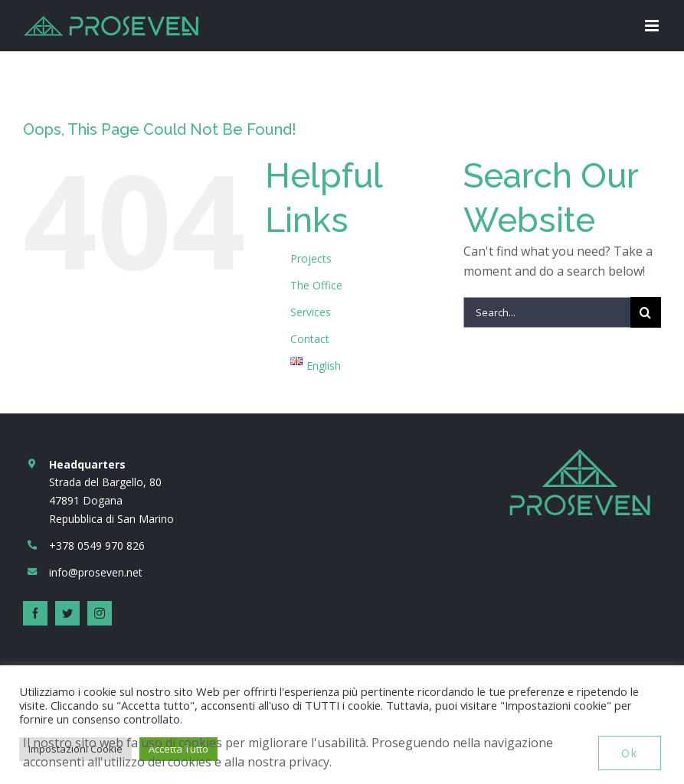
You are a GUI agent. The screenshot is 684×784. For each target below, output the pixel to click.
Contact (310, 339)
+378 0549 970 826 (97, 546)
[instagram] (100, 613)
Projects (311, 258)
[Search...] (547, 312)
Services (311, 312)
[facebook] (35, 613)
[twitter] (67, 613)
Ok (630, 753)
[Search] (646, 312)
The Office (316, 285)
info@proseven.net (96, 572)
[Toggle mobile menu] (653, 26)
